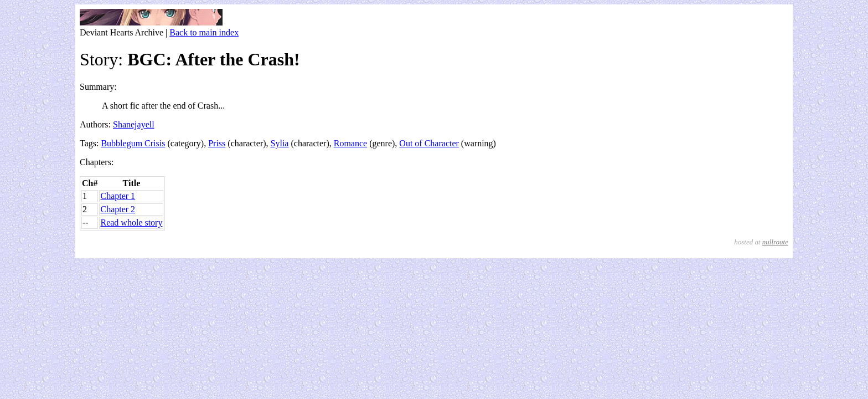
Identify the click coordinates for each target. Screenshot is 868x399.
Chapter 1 (118, 196)
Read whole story (131, 222)
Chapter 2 (118, 209)
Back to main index (204, 32)
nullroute (775, 242)
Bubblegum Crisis (133, 143)
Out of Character (429, 143)
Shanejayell (134, 124)
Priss (217, 143)
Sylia (280, 143)
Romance (350, 143)
